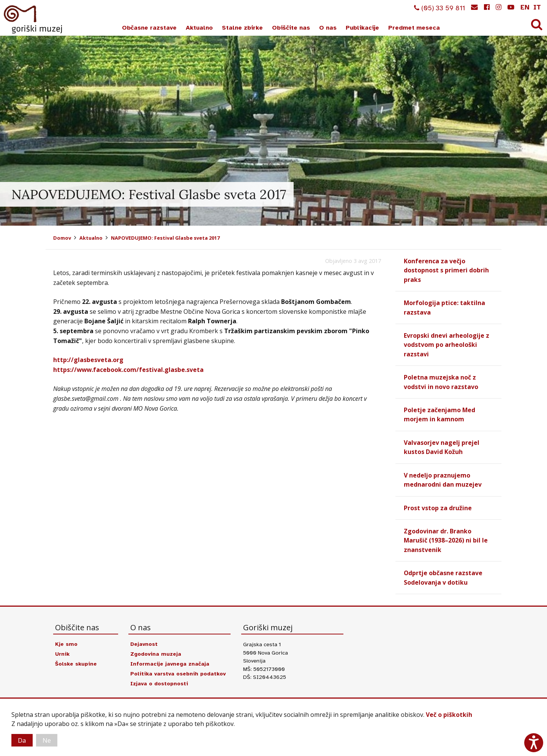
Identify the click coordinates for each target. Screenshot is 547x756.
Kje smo (66, 641)
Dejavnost (145, 641)
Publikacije (362, 28)
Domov (62, 238)
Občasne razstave (149, 28)
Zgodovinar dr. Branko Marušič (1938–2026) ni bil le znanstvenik (446, 538)
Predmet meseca (414, 28)
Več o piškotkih (449, 714)
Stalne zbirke (242, 28)
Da (23, 740)
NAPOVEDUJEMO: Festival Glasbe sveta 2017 (165, 238)
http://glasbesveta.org (88, 360)
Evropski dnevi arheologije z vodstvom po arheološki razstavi (447, 344)
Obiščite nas (291, 28)
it (537, 7)
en (525, 7)
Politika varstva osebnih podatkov (179, 670)
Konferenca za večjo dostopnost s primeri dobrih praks (446, 270)
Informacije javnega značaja (170, 660)
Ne (49, 740)
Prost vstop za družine (438, 505)
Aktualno (199, 28)
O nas (328, 28)
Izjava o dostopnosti (160, 680)
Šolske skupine (77, 660)
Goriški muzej (33, 19)
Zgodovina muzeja (156, 650)
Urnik (62, 650)
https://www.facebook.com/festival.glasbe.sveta (129, 370)
